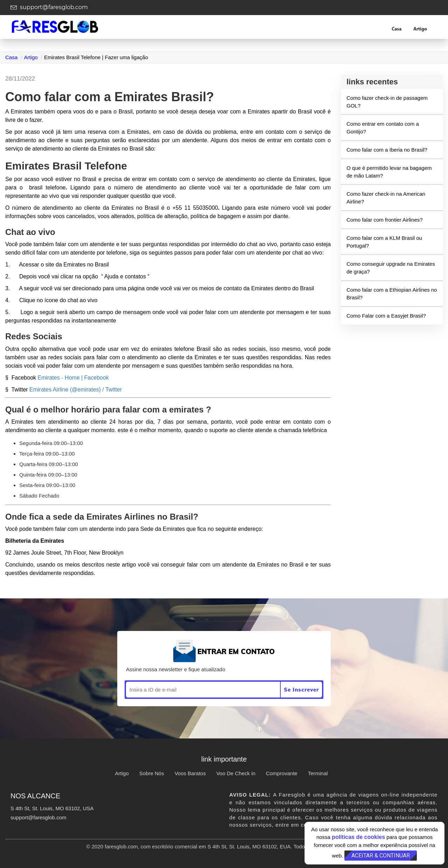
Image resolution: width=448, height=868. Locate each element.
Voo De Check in (236, 773)
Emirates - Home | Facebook (73, 378)
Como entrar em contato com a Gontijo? (383, 127)
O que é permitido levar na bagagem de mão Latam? (389, 172)
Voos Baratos (190, 773)
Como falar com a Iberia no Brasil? (387, 150)
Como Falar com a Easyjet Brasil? (386, 316)
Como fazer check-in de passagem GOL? (387, 102)
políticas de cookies (358, 837)
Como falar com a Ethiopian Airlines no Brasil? (392, 293)
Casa (397, 29)
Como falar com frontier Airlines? (385, 220)
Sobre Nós (152, 773)
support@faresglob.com (49, 7)
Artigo (420, 29)
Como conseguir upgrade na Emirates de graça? (391, 268)
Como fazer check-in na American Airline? (386, 197)
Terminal (318, 773)
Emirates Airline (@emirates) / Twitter (76, 390)
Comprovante (282, 773)
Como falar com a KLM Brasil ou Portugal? (384, 242)
